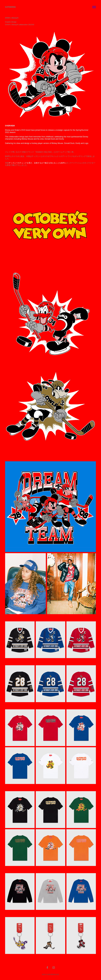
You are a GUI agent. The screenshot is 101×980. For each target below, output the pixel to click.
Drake (17, 130)
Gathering (10, 7)
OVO (23, 130)
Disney (8, 130)
